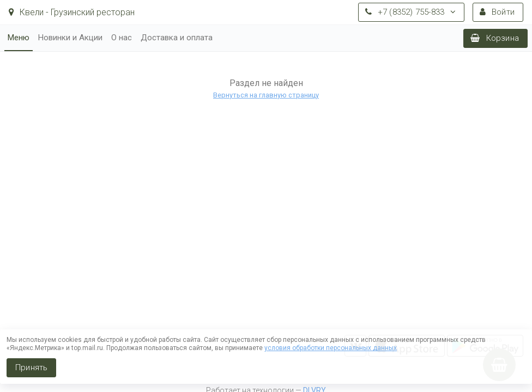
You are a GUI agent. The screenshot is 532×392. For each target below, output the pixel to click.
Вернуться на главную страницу (266, 95)
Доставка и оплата (177, 38)
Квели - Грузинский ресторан (72, 12)
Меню (19, 38)
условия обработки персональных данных (331, 348)
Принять (31, 367)
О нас (122, 38)
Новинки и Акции (70, 38)
